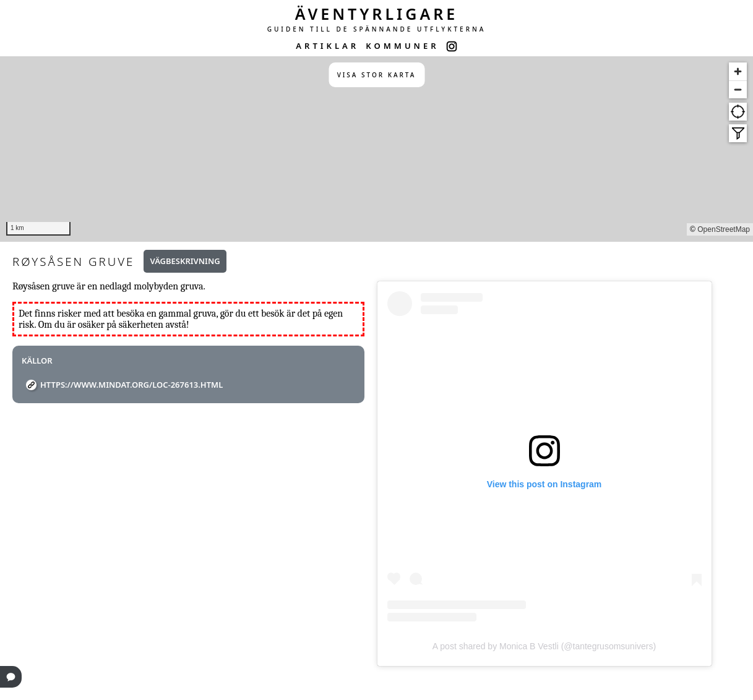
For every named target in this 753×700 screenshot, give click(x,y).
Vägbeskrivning (185, 261)
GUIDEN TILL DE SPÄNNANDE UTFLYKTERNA (377, 29)
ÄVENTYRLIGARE (377, 14)
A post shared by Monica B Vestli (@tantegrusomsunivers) (544, 646)
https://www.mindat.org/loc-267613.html (131, 385)
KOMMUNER (402, 46)
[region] (376, 149)
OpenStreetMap (724, 229)
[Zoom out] (738, 89)
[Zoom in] (738, 71)
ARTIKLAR (327, 46)
